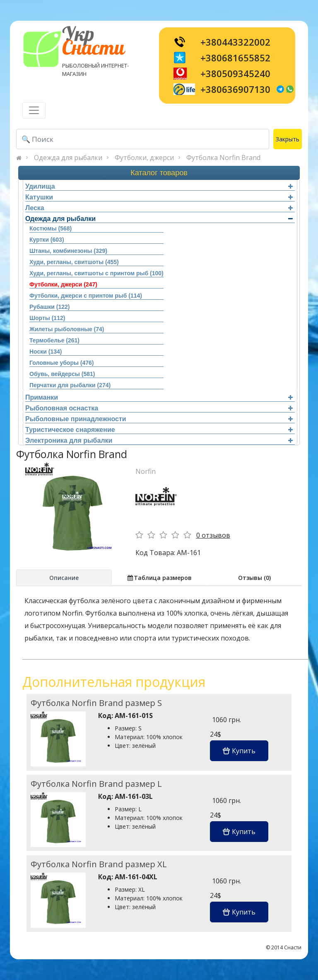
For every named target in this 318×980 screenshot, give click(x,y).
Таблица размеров (159, 578)
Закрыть (288, 139)
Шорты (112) (47, 318)
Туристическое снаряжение (159, 430)
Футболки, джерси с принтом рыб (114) (86, 296)
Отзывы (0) (254, 578)
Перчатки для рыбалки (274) (70, 385)
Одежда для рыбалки (68, 158)
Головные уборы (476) (61, 363)
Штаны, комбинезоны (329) (68, 251)
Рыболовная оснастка (159, 408)
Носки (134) (46, 352)
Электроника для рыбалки (159, 440)
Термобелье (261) (54, 340)
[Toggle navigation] (34, 110)
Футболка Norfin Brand (223, 158)
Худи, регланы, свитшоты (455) (74, 262)
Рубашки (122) (49, 307)
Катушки (159, 197)
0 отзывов (213, 535)
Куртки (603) (47, 240)
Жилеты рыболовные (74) (67, 329)
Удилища (159, 186)
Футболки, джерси (144, 158)
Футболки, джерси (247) (63, 284)
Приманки (159, 397)
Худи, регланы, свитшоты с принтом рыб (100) (96, 273)
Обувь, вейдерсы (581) (62, 374)
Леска (159, 208)
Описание (64, 578)
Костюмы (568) (51, 228)
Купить (239, 751)
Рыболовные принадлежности (159, 419)
